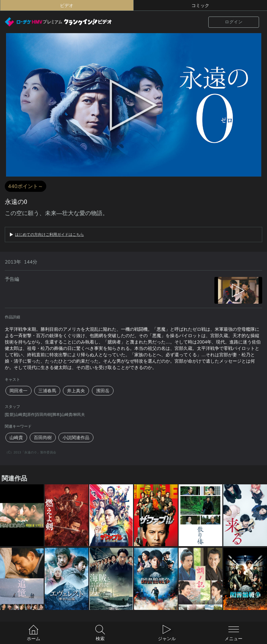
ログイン (234, 22)
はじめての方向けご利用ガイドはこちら (49, 235)
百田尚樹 (43, 438)
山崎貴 (16, 438)
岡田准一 (19, 391)
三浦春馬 (47, 391)
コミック (200, 5)
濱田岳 (103, 391)
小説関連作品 (76, 438)
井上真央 (76, 391)
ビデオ (67, 5)
